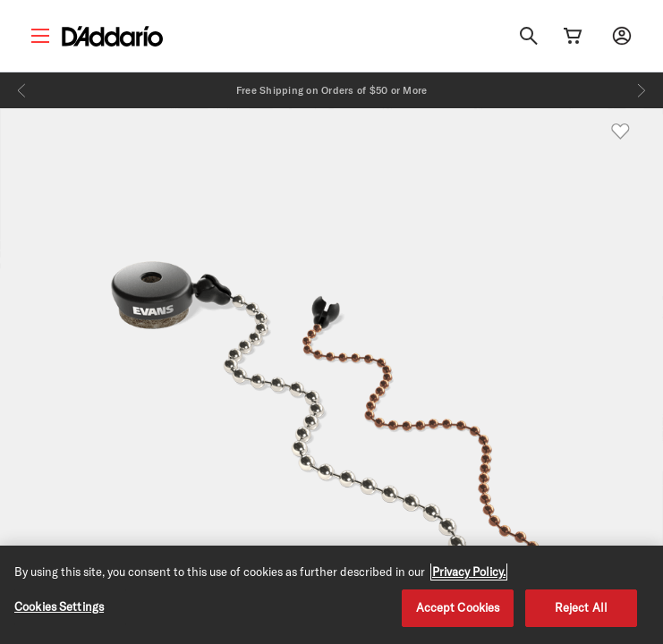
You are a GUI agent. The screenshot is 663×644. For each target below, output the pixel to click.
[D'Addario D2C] (112, 36)
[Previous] (21, 90)
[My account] (622, 36)
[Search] (529, 36)
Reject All (581, 607)
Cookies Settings (59, 606)
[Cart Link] (573, 36)
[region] (331, 595)
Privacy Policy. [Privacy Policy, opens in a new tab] (469, 572)
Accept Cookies (458, 607)
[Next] (642, 90)
